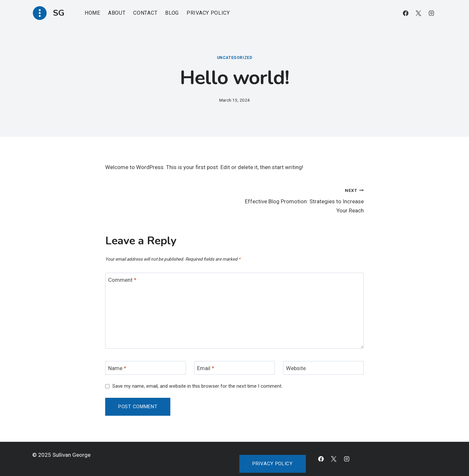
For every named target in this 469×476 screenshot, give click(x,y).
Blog (172, 13)
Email (206, 368)
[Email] (234, 368)
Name (117, 368)
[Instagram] (431, 13)
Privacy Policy (208, 13)
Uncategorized (235, 58)
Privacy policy (273, 464)
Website (296, 368)
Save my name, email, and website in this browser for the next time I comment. (197, 386)
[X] (419, 13)
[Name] (146, 368)
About (117, 13)
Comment (122, 280)
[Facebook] (406, 13)
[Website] (323, 368)
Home (92, 13)
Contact (145, 13)
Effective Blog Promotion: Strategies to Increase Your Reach (302, 200)
